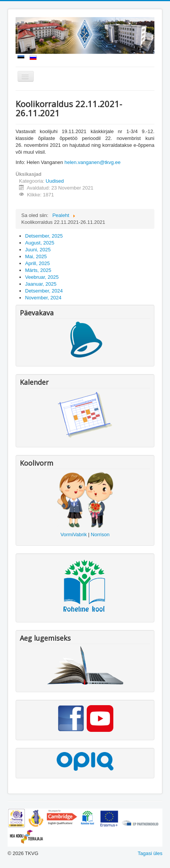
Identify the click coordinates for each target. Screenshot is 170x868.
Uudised (55, 181)
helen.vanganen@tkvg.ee (92, 162)
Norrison (100, 534)
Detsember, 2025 (44, 236)
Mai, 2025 (36, 256)
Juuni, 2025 (38, 250)
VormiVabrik (74, 534)
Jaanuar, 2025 (41, 284)
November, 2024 (43, 298)
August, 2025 (40, 243)
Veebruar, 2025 (42, 277)
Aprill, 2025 (37, 263)
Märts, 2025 (38, 270)
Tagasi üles (150, 853)
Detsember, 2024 (44, 291)
